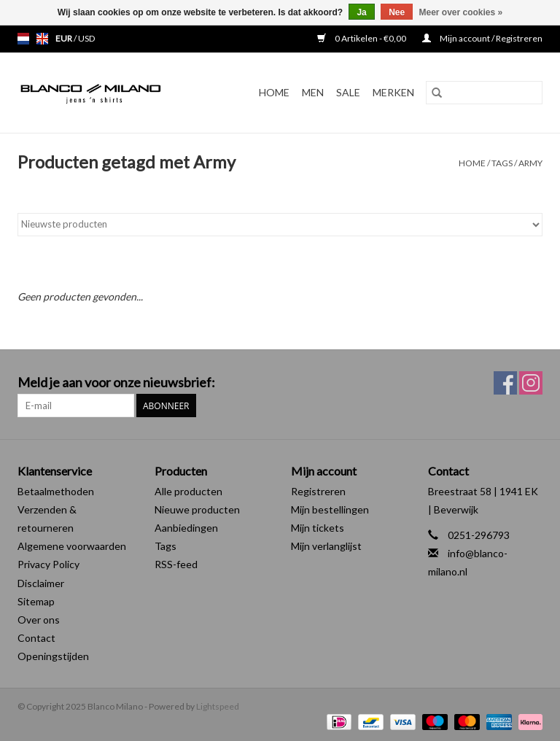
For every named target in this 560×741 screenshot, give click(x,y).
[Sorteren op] (280, 225)
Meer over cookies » (461, 12)
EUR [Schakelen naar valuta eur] (65, 38)
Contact (36, 638)
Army (530, 163)
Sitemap (36, 601)
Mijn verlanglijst (326, 546)
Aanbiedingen (186, 528)
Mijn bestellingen (330, 509)
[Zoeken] (484, 93)
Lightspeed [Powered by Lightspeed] (218, 706)
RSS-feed (176, 564)
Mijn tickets (318, 528)
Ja (361, 12)
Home (274, 92)
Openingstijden (53, 656)
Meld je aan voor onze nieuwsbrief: (116, 383)
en (42, 39)
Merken (393, 92)
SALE (348, 92)
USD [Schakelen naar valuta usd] (86, 38)
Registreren (318, 491)
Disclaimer (41, 583)
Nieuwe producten (197, 509)
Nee (397, 12)
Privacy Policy (48, 564)
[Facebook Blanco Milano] (505, 383)
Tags (502, 163)
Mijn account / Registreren (482, 38)
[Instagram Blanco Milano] (531, 383)
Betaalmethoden (56, 491)
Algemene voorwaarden (72, 546)
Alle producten (188, 491)
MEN (313, 92)
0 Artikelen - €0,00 (362, 38)
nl (23, 39)
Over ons (39, 620)
